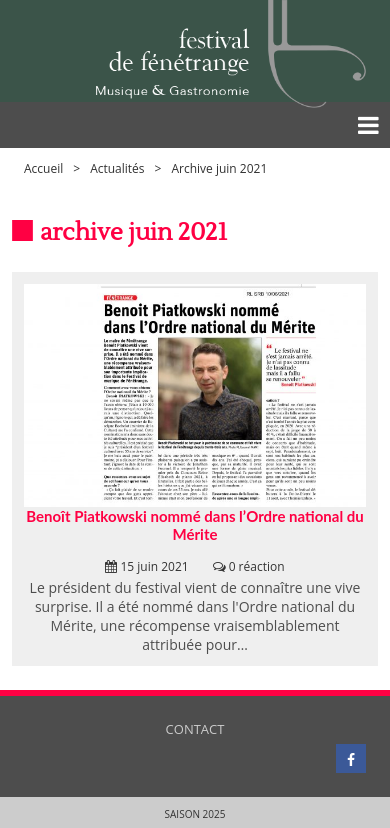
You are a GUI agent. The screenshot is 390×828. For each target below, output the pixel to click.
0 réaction (257, 566)
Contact (195, 729)
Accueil (43, 168)
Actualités (117, 168)
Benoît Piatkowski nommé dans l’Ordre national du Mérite (194, 525)
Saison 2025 (195, 814)
